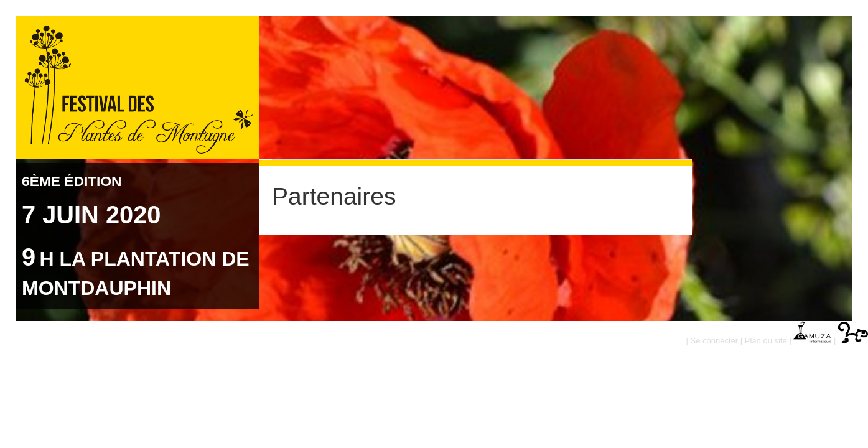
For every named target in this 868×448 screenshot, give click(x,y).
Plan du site (766, 341)
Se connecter (715, 341)
